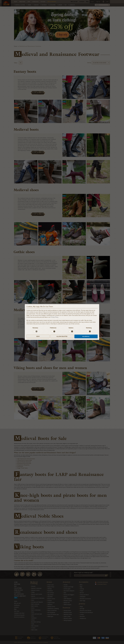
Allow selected (62, 336)
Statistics (71, 328)
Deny (38, 336)
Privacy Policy (54, 317)
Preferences (53, 328)
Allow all (86, 336)
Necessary (35, 328)
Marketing (89, 328)
